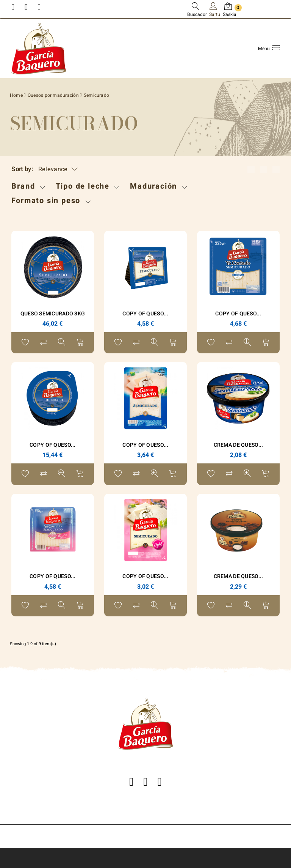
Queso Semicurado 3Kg (53, 314)
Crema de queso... (239, 576)
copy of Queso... (145, 314)
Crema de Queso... (239, 445)
